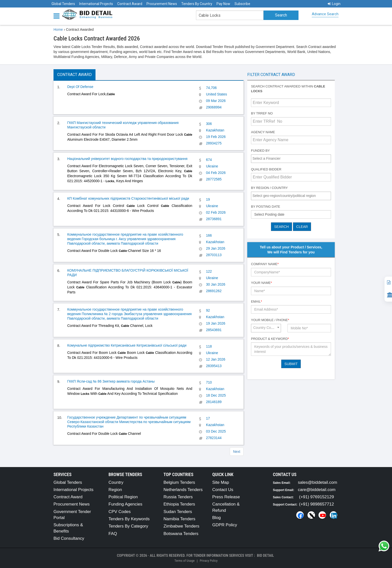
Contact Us (223, 490)
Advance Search (325, 14)
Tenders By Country (197, 4)
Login (334, 4)
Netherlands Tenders (183, 490)
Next (237, 452)
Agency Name (263, 132)
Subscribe (242, 4)
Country (116, 482)
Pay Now (223, 4)
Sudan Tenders (178, 512)
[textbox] (292, 158)
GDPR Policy (225, 525)
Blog (216, 518)
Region (115, 490)
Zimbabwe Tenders (181, 526)
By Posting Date (266, 207)
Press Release (226, 497)
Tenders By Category (128, 526)
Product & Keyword (270, 339)
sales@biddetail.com (318, 482)
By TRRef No (262, 113)
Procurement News (162, 4)
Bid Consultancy (69, 538)
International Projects (96, 4)
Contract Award (130, 4)
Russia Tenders (178, 497)
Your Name (261, 283)
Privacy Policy (209, 561)
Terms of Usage (184, 561)
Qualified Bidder (266, 169)
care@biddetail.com (317, 490)
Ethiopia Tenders (179, 504)
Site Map (221, 482)
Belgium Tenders (179, 482)
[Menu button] (58, 16)
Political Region (123, 497)
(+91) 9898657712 (316, 504)
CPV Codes (120, 512)
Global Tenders (63, 4)
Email (256, 301)
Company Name (265, 264)
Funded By (260, 151)
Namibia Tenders (179, 519)
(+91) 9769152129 (316, 497)
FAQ (113, 534)
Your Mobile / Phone (270, 320)
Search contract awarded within (288, 89)
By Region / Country (269, 188)
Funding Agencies (125, 504)
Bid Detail (265, 556)
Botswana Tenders (181, 534)
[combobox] (291, 159)
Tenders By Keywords (129, 519)
